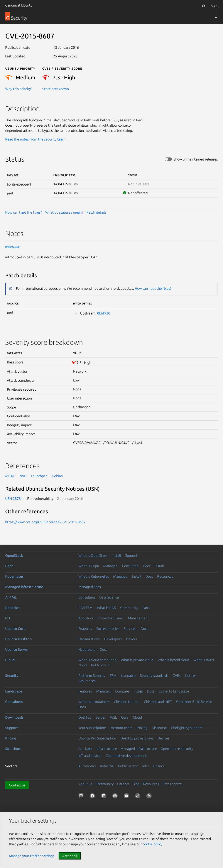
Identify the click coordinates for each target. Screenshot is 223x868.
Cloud (10, 660)
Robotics (12, 608)
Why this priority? (19, 89)
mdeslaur (13, 247)
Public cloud (100, 665)
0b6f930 (104, 313)
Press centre (172, 784)
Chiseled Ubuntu (127, 702)
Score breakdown (56, 89)
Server (101, 717)
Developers (113, 639)
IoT (8, 618)
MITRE (10, 476)
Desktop (85, 717)
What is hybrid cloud (173, 660)
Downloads (14, 717)
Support (131, 555)
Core (125, 717)
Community (129, 608)
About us (85, 784)
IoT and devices (90, 756)
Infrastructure (106, 749)
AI (80, 749)
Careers (123, 784)
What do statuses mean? (64, 212)
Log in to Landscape (174, 691)
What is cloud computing (97, 660)
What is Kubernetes (94, 576)
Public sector (128, 766)
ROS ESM (85, 608)
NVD (23, 476)
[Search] (204, 6)
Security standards (154, 676)
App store (86, 618)
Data (89, 749)
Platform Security (92, 676)
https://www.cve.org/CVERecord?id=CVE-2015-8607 (45, 522)
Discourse (159, 728)
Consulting (130, 566)
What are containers (94, 702)
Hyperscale (87, 649)
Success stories (108, 629)
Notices (191, 676)
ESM (113, 676)
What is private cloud (137, 660)
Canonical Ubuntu (19, 5)
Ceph (9, 566)
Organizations (89, 639)
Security (12, 676)
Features (85, 629)
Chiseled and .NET (158, 702)
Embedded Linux (111, 618)
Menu (215, 6)
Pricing (142, 728)
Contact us (17, 785)
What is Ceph (89, 566)
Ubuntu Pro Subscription (97, 738)
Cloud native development (126, 756)
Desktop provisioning (137, 738)
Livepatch (128, 676)
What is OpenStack (93, 555)
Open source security (177, 749)
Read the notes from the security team (35, 139)
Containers (14, 702)
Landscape (14, 691)
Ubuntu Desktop (18, 639)
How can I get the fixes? (24, 212)
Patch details (96, 212)
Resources (165, 576)
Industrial (107, 766)
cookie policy (153, 844)
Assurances (87, 681)
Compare (122, 691)
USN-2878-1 (14, 498)
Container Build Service (194, 702)
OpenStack (14, 555)
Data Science (109, 597)
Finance (159, 766)
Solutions (13, 749)
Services (130, 629)
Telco (145, 766)
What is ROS (106, 608)
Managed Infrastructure (139, 749)
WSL (113, 717)
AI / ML (11, 597)
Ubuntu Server (17, 649)
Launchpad (39, 476)
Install (116, 555)
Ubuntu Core (15, 629)
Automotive (88, 766)
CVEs (177, 676)
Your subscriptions (92, 728)
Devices (163, 738)
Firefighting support (187, 728)
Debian (57, 476)
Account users (122, 728)
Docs (147, 566)
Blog (136, 784)
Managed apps (90, 587)
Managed (110, 566)
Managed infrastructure (24, 587)
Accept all (70, 856)
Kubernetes (14, 576)
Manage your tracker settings (32, 856)
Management (138, 618)
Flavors (132, 639)
